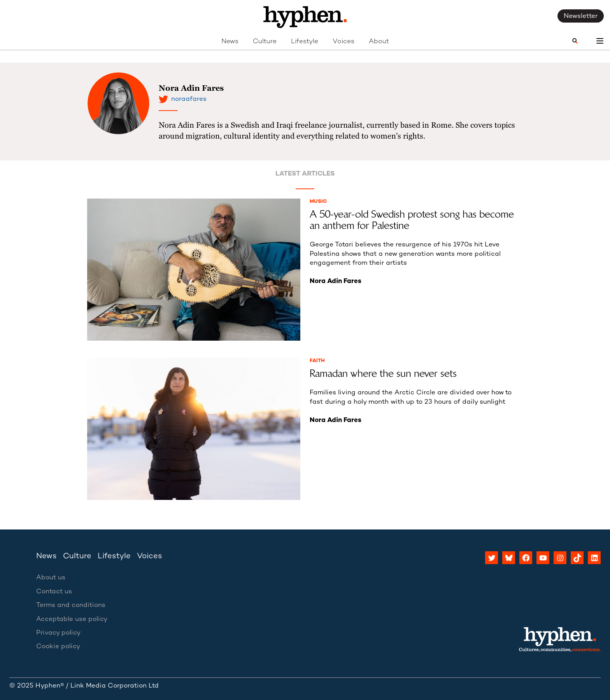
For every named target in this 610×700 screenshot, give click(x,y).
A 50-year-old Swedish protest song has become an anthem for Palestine (412, 220)
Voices (344, 42)
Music (318, 202)
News (230, 42)
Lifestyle (305, 42)
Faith (317, 361)
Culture (265, 42)
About (379, 42)
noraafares (189, 99)
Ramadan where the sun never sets (383, 374)
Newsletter (581, 16)
